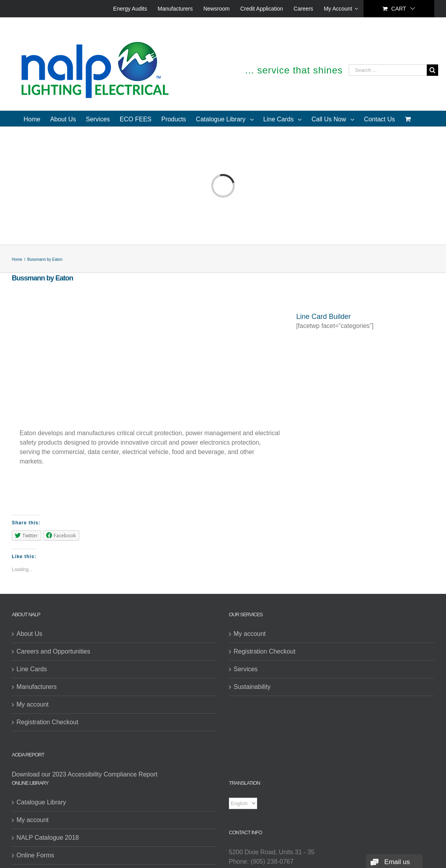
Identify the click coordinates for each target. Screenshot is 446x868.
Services (246, 669)
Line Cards (32, 669)
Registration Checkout (47, 722)
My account (33, 704)
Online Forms (35, 855)
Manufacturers (37, 687)
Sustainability (252, 687)
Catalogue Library (41, 802)
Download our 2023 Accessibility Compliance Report (85, 774)
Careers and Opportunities (53, 651)
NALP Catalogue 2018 (48, 838)
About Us (29, 634)
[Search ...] (388, 70)
